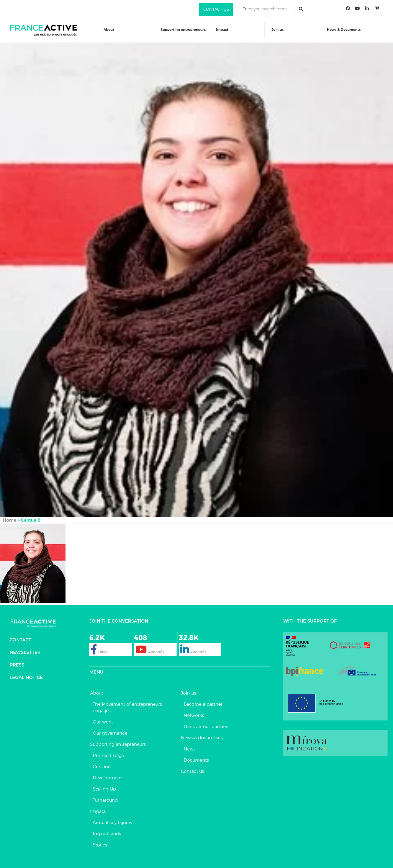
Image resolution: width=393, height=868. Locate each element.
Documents (196, 757)
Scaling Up (104, 786)
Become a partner (203, 701)
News (190, 746)
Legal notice (26, 674)
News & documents (202, 735)
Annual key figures (112, 819)
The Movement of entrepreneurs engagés (127, 704)
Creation (102, 763)
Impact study (107, 831)
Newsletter (25, 649)
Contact (20, 636)
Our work (103, 719)
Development (107, 775)
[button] (216, 9)
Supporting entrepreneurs (183, 30)
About (108, 30)
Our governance (110, 730)
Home (9, 517)
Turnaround (105, 797)
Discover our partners (206, 723)
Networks (194, 712)
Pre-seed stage (108, 752)
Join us (278, 30)
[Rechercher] (301, 9)
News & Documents (345, 30)
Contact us (192, 768)
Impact (222, 30)
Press (17, 661)
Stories (100, 842)
